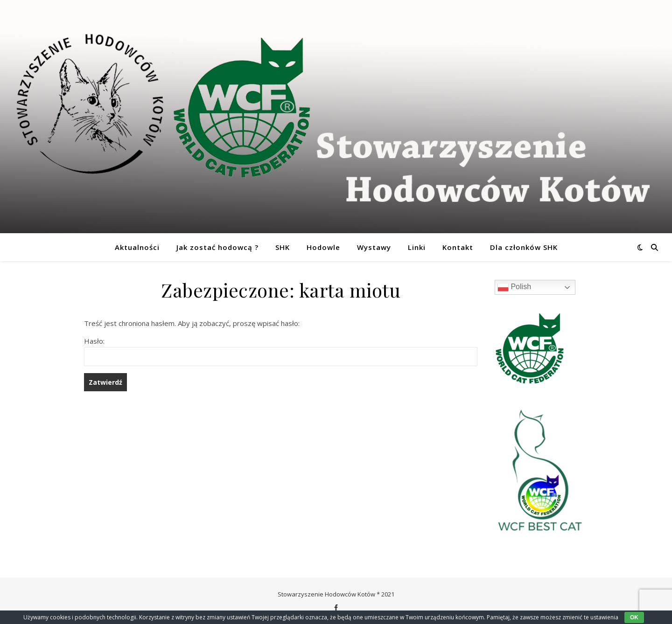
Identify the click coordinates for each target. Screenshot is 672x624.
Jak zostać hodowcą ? (217, 247)
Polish (514, 287)
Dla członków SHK (524, 247)
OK (634, 617)
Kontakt (458, 247)
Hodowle (323, 247)
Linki (417, 247)
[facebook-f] (336, 608)
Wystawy (374, 247)
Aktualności (137, 247)
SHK (283, 247)
